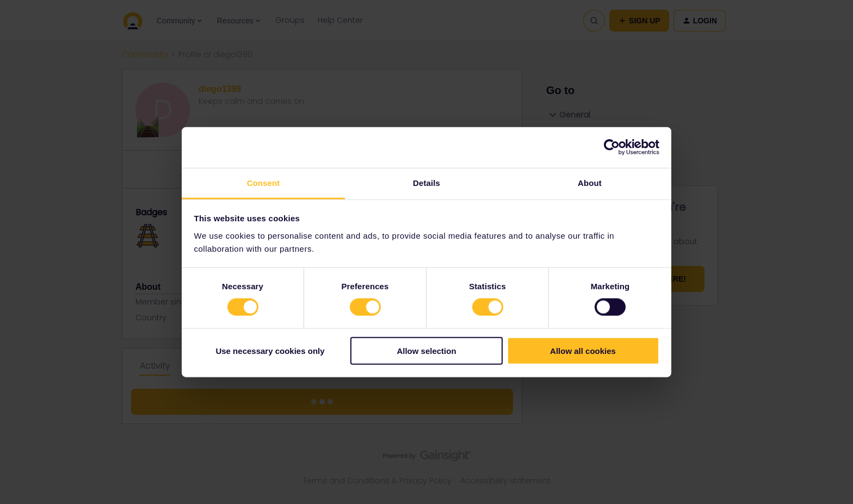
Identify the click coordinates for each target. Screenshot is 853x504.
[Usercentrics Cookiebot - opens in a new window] (612, 147)
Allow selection (426, 350)
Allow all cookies (583, 350)
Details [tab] (426, 182)
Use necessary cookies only (270, 350)
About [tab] (590, 182)
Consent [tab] (264, 182)
